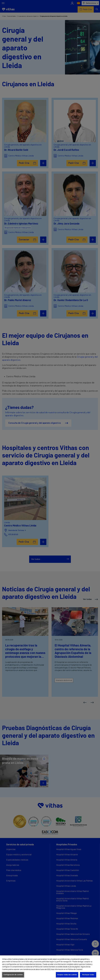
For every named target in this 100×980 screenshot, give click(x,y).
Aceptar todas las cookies (67, 975)
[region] (50, 968)
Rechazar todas (88, 975)
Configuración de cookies (13, 975)
